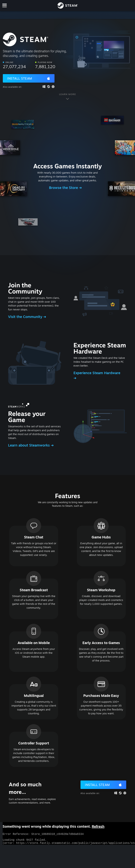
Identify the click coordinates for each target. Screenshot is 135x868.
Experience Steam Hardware (97, 373)
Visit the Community (26, 317)
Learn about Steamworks (29, 445)
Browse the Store (64, 188)
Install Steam (20, 78)
